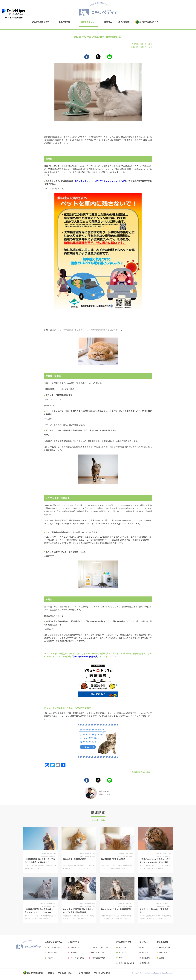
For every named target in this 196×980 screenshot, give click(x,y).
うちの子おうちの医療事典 (85, 656)
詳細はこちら (105, 794)
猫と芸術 (145, 953)
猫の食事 (74, 953)
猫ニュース (146, 947)
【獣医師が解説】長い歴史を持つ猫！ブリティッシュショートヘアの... (39, 912)
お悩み (121, 958)
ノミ (69, 505)
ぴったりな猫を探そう (55, 947)
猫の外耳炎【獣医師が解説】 (75, 859)
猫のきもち (123, 947)
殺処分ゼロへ (147, 963)
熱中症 (64, 166)
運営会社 (51, 973)
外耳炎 (53, 609)
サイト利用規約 (84, 973)
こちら (134, 716)
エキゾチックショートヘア (86, 181)
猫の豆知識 (146, 958)
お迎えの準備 (52, 953)
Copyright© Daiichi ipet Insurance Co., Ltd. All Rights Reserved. (152, 973)
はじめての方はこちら (149, 22)
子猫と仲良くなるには (99, 953)
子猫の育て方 (64, 22)
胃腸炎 (112, 447)
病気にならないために (142, 772)
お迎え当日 (51, 958)
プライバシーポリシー (66, 973)
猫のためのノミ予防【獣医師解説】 (117, 909)
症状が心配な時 (164, 947)
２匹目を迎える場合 (77, 958)
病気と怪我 (163, 953)
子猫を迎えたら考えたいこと (101, 947)
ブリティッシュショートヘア (112, 181)
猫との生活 (123, 953)
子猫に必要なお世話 (98, 958)
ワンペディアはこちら (102, 973)
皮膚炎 (122, 508)
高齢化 (161, 958)
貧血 (129, 508)
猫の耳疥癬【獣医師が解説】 (114, 859)
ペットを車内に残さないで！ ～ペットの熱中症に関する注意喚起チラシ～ (89, 330)
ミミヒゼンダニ (57, 635)
